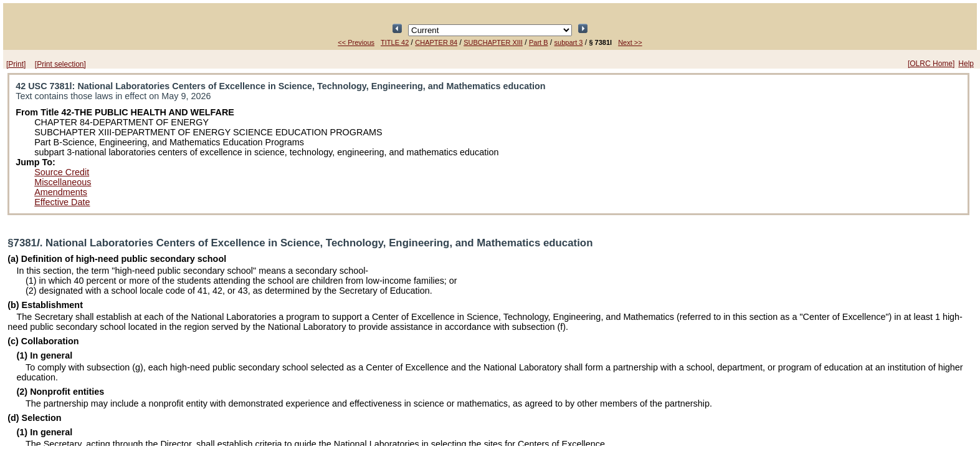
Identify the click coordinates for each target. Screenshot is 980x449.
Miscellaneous (63, 182)
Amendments (61, 192)
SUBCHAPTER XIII (493, 42)
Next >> (630, 42)
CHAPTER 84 (436, 42)
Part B (539, 42)
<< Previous (356, 42)
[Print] (16, 64)
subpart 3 (569, 42)
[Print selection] (60, 64)
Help (966, 64)
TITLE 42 (395, 42)
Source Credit (62, 172)
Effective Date (62, 202)
